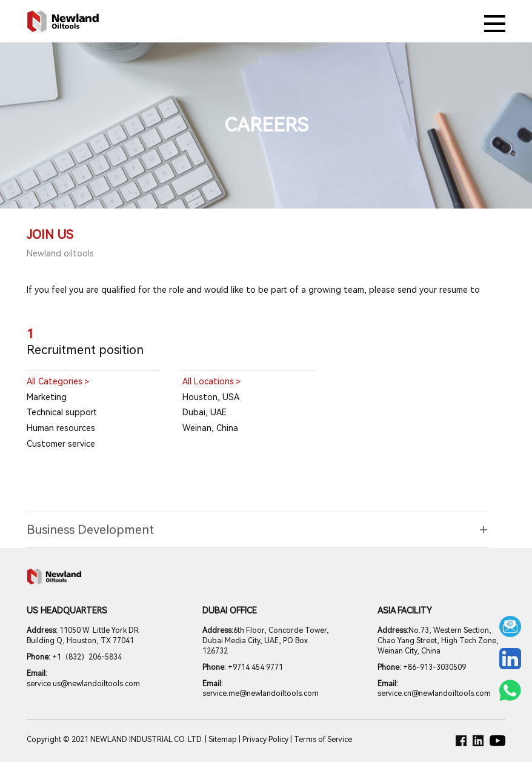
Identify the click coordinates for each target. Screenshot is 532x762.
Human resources (61, 428)
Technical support (62, 412)
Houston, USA (211, 397)
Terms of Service (323, 740)
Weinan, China (210, 428)
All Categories (58, 382)
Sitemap (223, 740)
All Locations (211, 382)
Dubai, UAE (204, 412)
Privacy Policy (265, 740)
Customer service (61, 444)
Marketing (47, 397)
